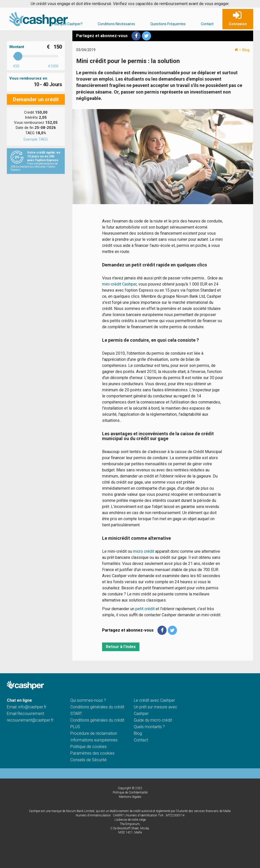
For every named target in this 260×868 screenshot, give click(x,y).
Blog (246, 50)
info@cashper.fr (32, 707)
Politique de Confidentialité (130, 792)
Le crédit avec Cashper (154, 700)
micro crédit (144, 551)
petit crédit (145, 609)
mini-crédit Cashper (119, 284)
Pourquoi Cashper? (67, 24)
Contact (207, 24)
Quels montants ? (149, 727)
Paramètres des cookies (92, 753)
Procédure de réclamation (94, 733)
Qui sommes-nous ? (88, 700)
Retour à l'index (121, 647)
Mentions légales (130, 797)
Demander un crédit (36, 99)
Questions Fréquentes (168, 24)
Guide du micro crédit (153, 720)
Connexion (238, 24)
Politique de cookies (88, 747)
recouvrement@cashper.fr (30, 720)
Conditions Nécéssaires (116, 24)
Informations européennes (94, 740)
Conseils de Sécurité (88, 760)
